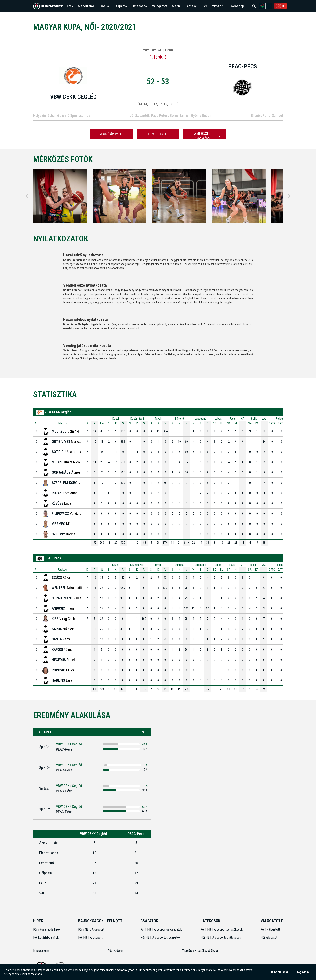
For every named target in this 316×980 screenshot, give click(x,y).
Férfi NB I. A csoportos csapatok (162, 929)
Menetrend (86, 6)
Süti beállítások (279, 972)
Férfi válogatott (270, 929)
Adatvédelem (116, 951)
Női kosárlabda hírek (46, 938)
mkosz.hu (219, 6)
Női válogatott (269, 938)
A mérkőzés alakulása (208, 136)
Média (176, 6)
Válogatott (160, 6)
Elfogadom (302, 972)
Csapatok (120, 6)
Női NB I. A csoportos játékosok (221, 938)
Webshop (237, 6)
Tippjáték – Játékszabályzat (200, 951)
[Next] (289, 196)
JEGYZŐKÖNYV (112, 134)
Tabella (104, 6)
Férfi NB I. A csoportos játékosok (222, 929)
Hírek (69, 6)
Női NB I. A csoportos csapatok (161, 938)
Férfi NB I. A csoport (91, 929)
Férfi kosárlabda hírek (47, 929)
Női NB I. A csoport (90, 938)
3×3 (204, 6)
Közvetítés (158, 134)
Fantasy (191, 6)
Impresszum (41, 951)
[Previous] (27, 196)
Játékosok (140, 6)
